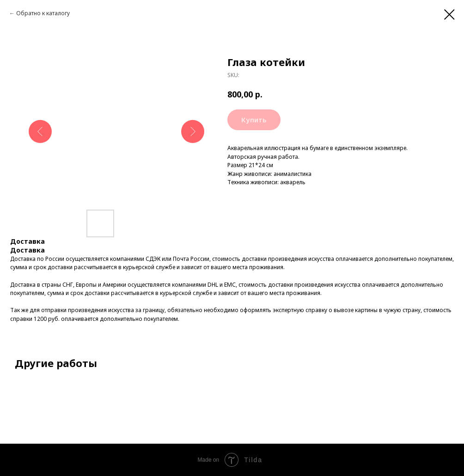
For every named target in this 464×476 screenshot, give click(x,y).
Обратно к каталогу (43, 13)
